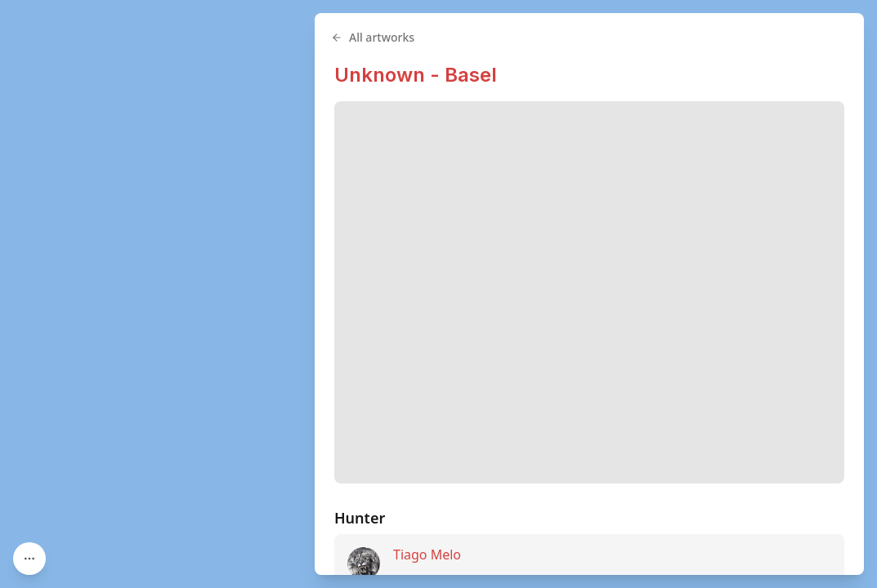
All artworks (373, 37)
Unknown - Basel (416, 75)
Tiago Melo (427, 555)
